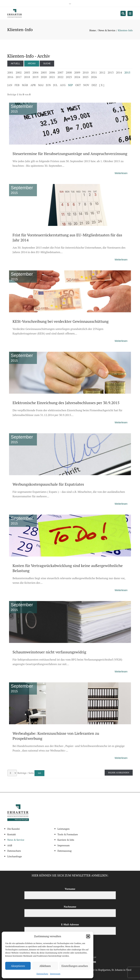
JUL (55, 85)
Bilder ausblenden (119, 773)
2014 (119, 72)
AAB (10, 845)
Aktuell (15, 64)
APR (33, 85)
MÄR (25, 85)
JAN (10, 85)
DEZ (94, 85)
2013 (111, 72)
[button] (88, 936)
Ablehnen (45, 966)
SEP (70, 85)
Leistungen (63, 829)
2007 (60, 72)
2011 (94, 72)
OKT (78, 85)
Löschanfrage (15, 856)
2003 (27, 72)
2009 (77, 72)
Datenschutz (42, 974)
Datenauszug (65, 851)
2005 (44, 72)
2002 (19, 72)
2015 (127, 72)
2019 (35, 77)
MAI (41, 85)
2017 (19, 77)
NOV (86, 85)
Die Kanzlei (13, 829)
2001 (10, 72)
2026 (94, 77)
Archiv (32, 64)
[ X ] (102, 85)
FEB (17, 85)
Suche (47, 64)
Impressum (55, 974)
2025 (85, 77)
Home (93, 30)
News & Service (107, 30)
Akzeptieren (18, 966)
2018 (27, 77)
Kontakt (12, 834)
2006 (52, 72)
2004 (35, 72)
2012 (102, 72)
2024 (77, 77)
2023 (69, 77)
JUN (48, 85)
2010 (85, 72)
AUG (63, 85)
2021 (52, 77)
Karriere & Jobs (66, 840)
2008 (69, 72)
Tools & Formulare (68, 834)
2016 (10, 77)
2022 (60, 77)
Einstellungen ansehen (75, 966)
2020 (44, 77)
